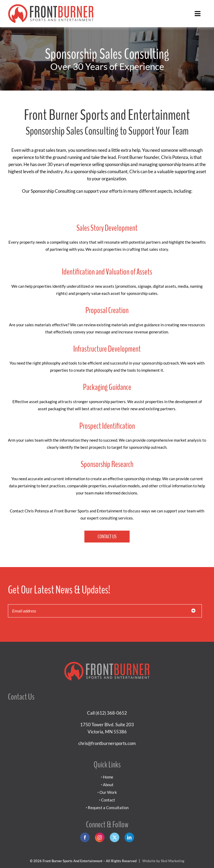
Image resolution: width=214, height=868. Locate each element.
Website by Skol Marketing (163, 861)
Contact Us (107, 537)
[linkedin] (129, 837)
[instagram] (100, 837)
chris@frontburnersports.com (107, 743)
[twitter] (115, 837)
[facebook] (85, 837)
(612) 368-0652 (111, 713)
